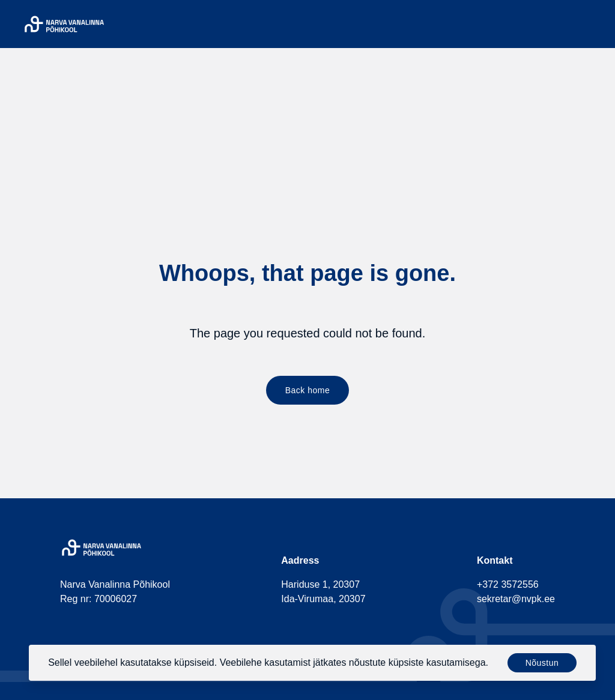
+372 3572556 (508, 584)
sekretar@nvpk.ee (516, 599)
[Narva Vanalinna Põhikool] (64, 24)
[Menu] (596, 24)
